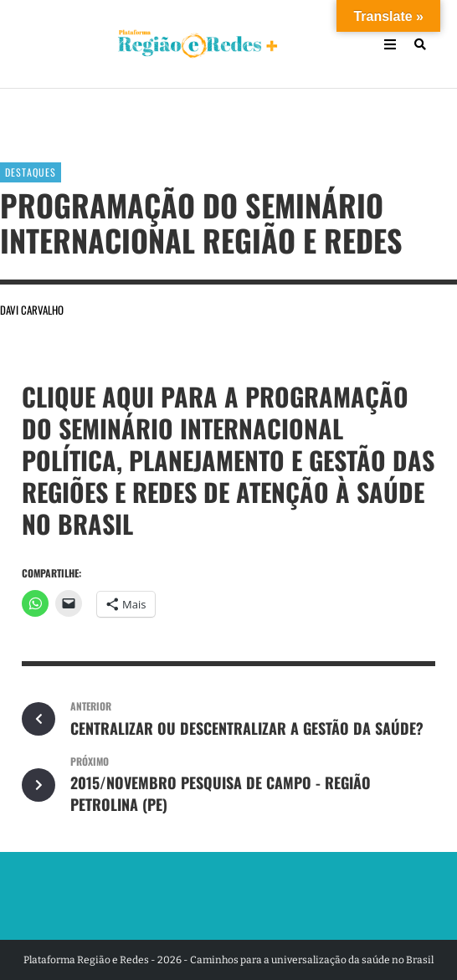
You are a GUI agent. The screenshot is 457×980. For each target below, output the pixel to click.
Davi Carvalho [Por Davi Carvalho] (32, 310)
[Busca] (420, 44)
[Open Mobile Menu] (390, 44)
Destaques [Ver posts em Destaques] (31, 172)
